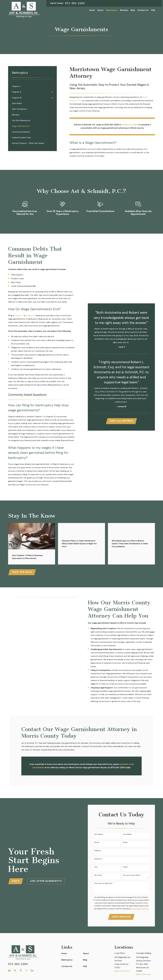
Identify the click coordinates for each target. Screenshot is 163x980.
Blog (85, 960)
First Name (99, 834)
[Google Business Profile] (9, 970)
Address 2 (98, 859)
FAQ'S (16, 881)
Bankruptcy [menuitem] (112, 10)
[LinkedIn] (32, 970)
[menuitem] (32, 86)
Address (98, 851)
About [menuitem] (100, 10)
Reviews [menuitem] (124, 10)
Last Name (127, 834)
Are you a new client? (132, 875)
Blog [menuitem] (133, 10)
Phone (97, 842)
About (86, 953)
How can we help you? (103, 883)
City (96, 867)
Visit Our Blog (22, 572)
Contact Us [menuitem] (143, 10)
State (125, 867)
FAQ (85, 966)
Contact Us (67, 966)
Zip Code (98, 875)
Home (64, 953)
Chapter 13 (31, 316)
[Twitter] (26, 970)
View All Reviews (121, 421)
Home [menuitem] (92, 10)
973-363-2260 (75, 3)
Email (125, 842)
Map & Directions (122, 971)
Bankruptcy (67, 960)
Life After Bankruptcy (46, 881)
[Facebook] (21, 970)
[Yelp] (15, 970)
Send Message (121, 917)
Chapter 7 (19, 316)
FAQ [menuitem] (153, 10)
